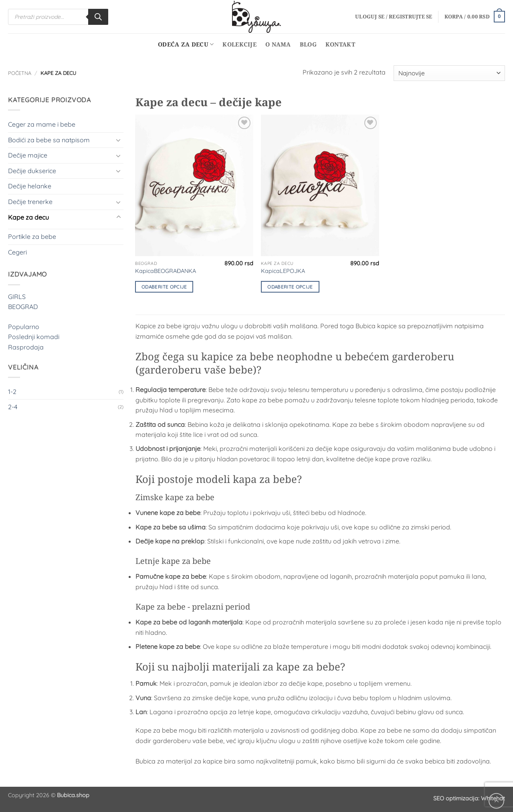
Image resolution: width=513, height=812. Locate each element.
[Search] (98, 17)
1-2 (12, 392)
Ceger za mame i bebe (42, 124)
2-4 (13, 407)
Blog (308, 44)
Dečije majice (28, 155)
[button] (394, 16)
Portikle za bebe (32, 236)
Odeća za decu (186, 44)
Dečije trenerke (30, 202)
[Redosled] (449, 73)
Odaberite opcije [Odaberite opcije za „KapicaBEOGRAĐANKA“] (164, 287)
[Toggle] (119, 140)
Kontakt (340, 44)
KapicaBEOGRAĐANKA (166, 271)
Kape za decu (28, 217)
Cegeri (17, 252)
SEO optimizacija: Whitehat (469, 798)
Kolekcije (239, 44)
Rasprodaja (26, 347)
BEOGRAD (23, 307)
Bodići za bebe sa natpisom (49, 140)
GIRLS (17, 297)
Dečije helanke (30, 186)
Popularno (24, 327)
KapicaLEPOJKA (283, 271)
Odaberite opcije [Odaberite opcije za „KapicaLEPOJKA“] (290, 287)
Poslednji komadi (34, 337)
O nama (278, 44)
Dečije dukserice (32, 171)
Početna (20, 73)
